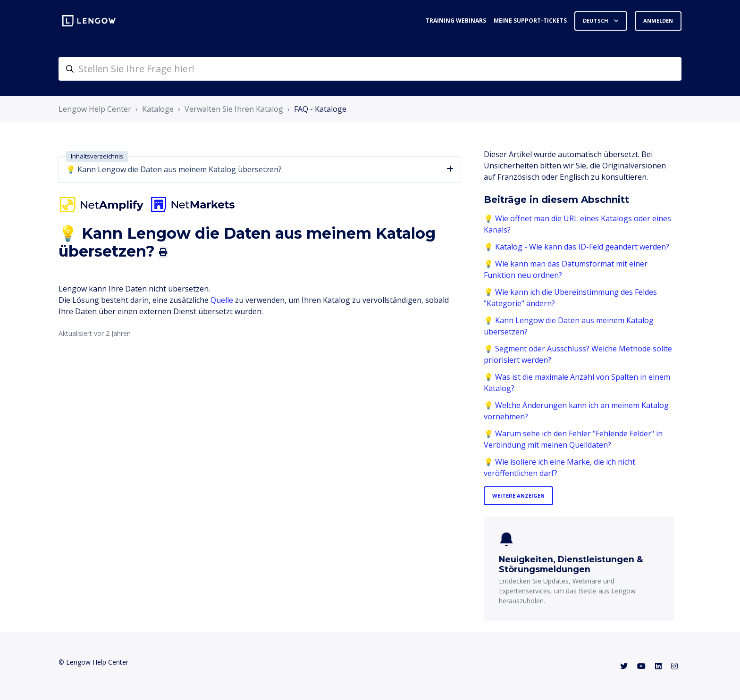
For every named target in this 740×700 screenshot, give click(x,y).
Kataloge (158, 109)
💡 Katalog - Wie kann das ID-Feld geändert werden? (576, 247)
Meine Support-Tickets (530, 21)
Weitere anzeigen (518, 496)
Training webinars (456, 21)
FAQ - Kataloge (320, 109)
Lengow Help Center (95, 109)
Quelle (222, 300)
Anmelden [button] (658, 21)
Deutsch (596, 21)
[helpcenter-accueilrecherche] (370, 69)
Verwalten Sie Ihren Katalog (234, 109)
